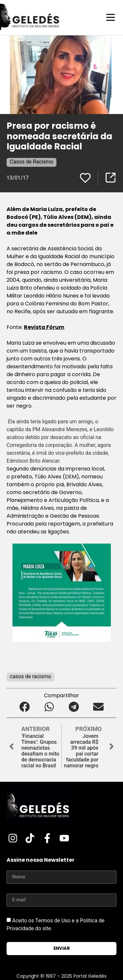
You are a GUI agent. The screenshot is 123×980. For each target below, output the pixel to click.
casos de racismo (31, 676)
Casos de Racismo (31, 162)
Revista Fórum (44, 327)
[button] (25, 707)
